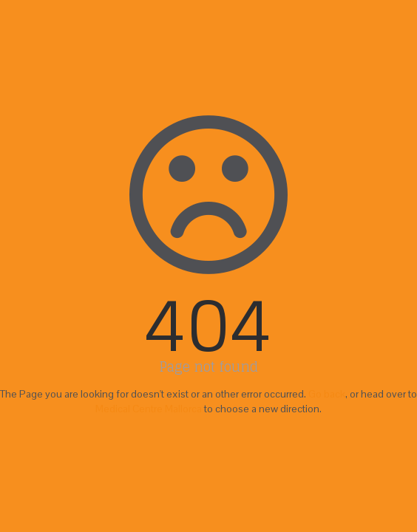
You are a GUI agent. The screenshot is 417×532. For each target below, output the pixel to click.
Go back (327, 394)
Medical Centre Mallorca (149, 409)
